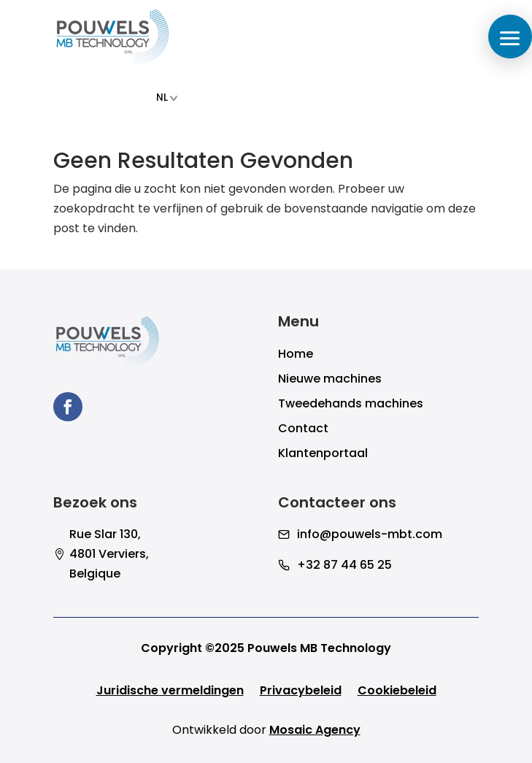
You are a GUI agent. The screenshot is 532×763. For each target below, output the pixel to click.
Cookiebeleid (397, 692)
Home (296, 356)
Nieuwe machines (330, 380)
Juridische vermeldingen (170, 692)
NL (167, 97)
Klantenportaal (323, 455)
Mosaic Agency (315, 730)
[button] (510, 37)
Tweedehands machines (351, 405)
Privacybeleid (301, 692)
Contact (303, 430)
